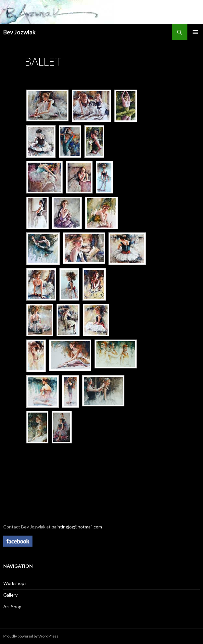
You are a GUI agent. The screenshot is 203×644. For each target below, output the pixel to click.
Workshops (15, 583)
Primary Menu (195, 32)
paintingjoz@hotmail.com (77, 527)
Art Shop (12, 607)
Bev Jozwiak (19, 32)
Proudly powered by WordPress (31, 636)
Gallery (10, 595)
